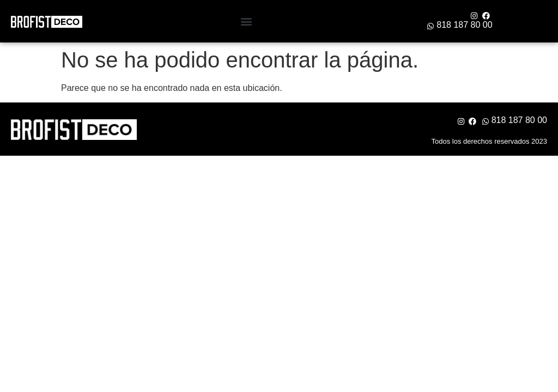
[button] (246, 22)
